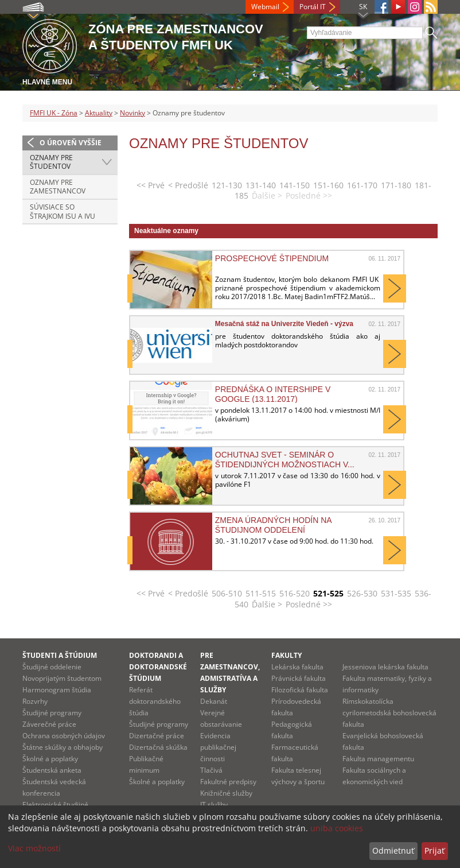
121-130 (227, 185)
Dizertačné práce (157, 736)
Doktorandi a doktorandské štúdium (158, 667)
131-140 (261, 185)
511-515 (261, 593)
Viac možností (34, 848)
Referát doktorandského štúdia (155, 701)
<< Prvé (151, 185)
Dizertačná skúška (158, 747)
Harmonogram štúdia (57, 690)
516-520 (295, 593)
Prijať (434, 850)
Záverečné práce (49, 724)
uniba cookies (337, 828)
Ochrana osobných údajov (64, 736)
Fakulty (286, 655)
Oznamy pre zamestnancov (58, 187)
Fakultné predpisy (228, 782)
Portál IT (313, 7)
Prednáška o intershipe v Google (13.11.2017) (273, 394)
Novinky (132, 113)
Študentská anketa (52, 770)
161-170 (362, 185)
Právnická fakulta (299, 678)
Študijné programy (52, 713)
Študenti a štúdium (60, 655)
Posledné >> (309, 604)
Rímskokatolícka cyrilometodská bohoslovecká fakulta (389, 713)
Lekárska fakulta (297, 667)
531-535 (396, 593)
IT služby (214, 805)
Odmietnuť (393, 850)
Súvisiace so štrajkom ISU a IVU (63, 212)
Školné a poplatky (50, 759)
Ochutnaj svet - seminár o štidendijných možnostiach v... (285, 459)
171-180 (396, 185)
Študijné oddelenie (52, 667)
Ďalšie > (267, 604)
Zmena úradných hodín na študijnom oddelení (273, 525)
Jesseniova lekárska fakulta (385, 667)
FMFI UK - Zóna (54, 113)
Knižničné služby (226, 793)
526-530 (362, 593)
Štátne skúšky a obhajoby (63, 747)
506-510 (227, 593)
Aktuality (99, 113)
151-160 (328, 185)
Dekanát (214, 701)
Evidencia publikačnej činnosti (218, 747)
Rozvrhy (35, 701)
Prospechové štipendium (272, 258)
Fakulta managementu (378, 759)
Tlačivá (211, 770)
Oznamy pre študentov (51, 162)
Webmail (265, 7)
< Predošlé (188, 185)
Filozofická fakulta (300, 690)
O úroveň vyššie (71, 143)
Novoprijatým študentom (62, 678)
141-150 (295, 185)
